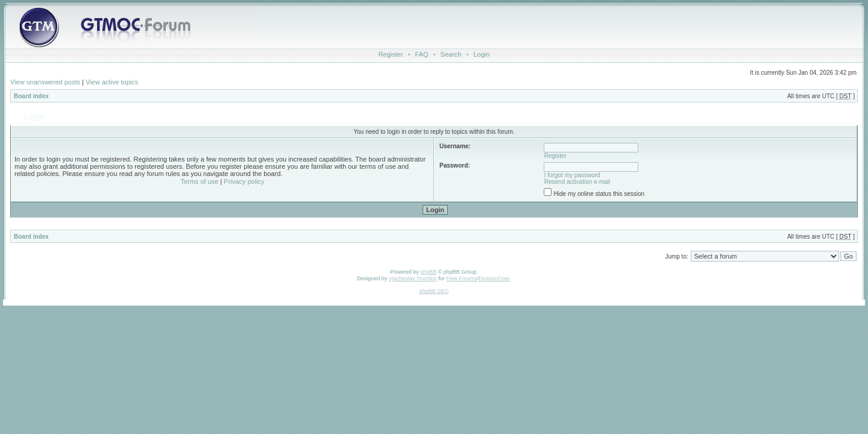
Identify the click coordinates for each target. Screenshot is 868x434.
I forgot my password (572, 175)
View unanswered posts (45, 82)
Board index (31, 96)
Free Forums (462, 278)
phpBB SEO (434, 291)
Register (391, 54)
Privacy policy (244, 181)
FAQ (422, 54)
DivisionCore (494, 278)
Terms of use (199, 181)
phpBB (428, 272)
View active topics (112, 82)
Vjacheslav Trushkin (413, 278)
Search (451, 54)
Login (481, 54)
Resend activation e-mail (577, 182)
